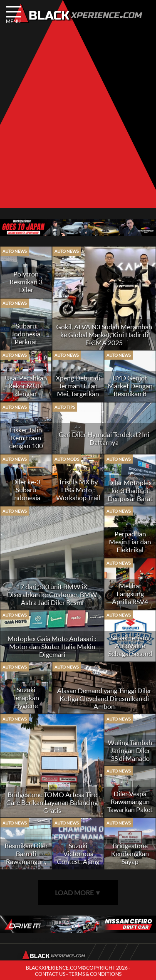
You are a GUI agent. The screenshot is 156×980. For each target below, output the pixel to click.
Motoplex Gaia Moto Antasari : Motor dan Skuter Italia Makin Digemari (52, 646)
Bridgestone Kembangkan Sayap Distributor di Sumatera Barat (130, 861)
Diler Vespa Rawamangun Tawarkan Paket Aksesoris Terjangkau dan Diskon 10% (130, 813)
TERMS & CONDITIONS (95, 974)
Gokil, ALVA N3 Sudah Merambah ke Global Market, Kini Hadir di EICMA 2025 (104, 334)
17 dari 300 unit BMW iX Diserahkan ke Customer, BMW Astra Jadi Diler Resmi (52, 594)
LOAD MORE (78, 892)
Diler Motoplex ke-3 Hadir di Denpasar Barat (130, 490)
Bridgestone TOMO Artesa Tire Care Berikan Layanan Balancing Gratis (52, 802)
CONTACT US (50, 974)
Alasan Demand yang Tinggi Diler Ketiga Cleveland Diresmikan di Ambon (104, 698)
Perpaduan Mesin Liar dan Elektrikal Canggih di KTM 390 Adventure (130, 553)
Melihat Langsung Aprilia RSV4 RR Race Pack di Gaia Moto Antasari (130, 605)
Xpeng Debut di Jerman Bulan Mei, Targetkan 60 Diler (78, 390)
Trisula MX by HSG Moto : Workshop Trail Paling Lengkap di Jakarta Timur (78, 501)
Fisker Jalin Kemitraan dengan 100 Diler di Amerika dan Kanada (26, 449)
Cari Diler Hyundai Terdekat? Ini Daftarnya (104, 438)
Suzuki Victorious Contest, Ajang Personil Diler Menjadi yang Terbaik (78, 865)
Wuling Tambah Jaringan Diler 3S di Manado (130, 750)
